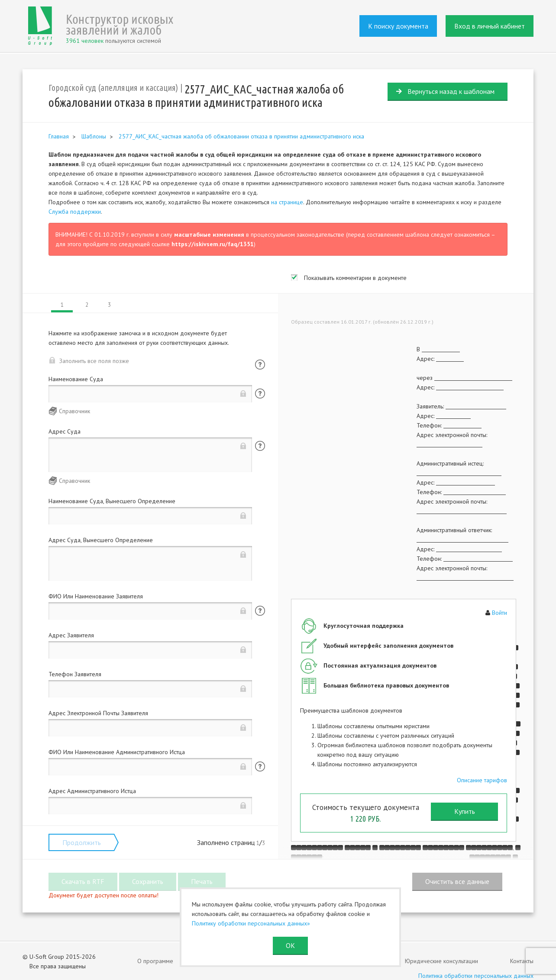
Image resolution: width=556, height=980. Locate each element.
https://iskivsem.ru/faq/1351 (213, 244)
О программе (155, 961)
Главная (59, 136)
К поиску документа (398, 26)
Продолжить (82, 842)
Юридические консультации (441, 961)
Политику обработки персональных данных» (251, 923)
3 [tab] (109, 305)
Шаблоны (94, 136)
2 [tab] (87, 305)
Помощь (260, 365)
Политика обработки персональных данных (476, 976)
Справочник (74, 411)
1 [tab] (62, 305)
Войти (499, 613)
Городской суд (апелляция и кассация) (113, 88)
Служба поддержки (75, 212)
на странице (287, 202)
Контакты (522, 961)
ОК (290, 945)
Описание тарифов (482, 780)
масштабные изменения (209, 235)
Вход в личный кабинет (490, 26)
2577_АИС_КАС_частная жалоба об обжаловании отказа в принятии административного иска (241, 136)
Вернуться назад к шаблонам (451, 91)
